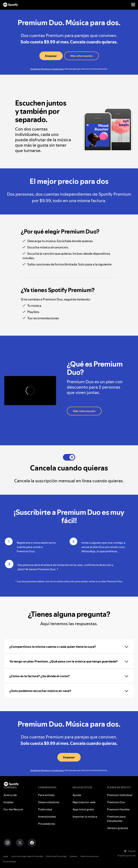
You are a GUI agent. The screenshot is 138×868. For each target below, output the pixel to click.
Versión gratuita (118, 828)
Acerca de (10, 795)
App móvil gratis (83, 809)
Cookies (73, 856)
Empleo (9, 802)
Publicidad (45, 809)
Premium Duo (116, 802)
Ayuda (77, 795)
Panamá (130, 851)
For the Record (13, 809)
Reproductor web (84, 802)
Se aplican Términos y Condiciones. (47, 69)
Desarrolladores (49, 802)
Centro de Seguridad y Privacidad (27, 856)
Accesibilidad (9, 861)
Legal (5, 856)
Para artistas (46, 795)
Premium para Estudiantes (116, 819)
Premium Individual (120, 795)
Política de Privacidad (56, 856)
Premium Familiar (119, 809)
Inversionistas (47, 816)
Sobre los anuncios (89, 856)
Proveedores (47, 824)
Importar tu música (85, 816)
